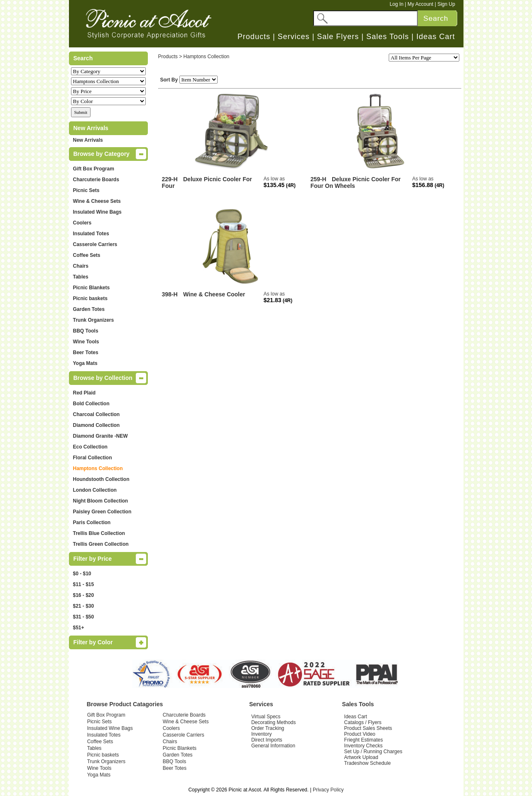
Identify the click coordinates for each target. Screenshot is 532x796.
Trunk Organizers (94, 320)
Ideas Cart (435, 37)
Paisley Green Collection (102, 512)
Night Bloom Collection (101, 501)
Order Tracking (268, 728)
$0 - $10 (82, 574)
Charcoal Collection (97, 414)
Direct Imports (267, 740)
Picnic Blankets (92, 288)
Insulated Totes (91, 234)
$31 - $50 (84, 617)
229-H (170, 179)
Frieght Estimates (364, 740)
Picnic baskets (90, 298)
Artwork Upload (361, 757)
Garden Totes (89, 309)
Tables (81, 277)
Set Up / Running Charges (373, 752)
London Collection (95, 490)
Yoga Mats (85, 363)
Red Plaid (85, 393)
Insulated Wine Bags (97, 212)
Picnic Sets (86, 190)
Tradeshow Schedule (368, 763)
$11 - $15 (84, 584)
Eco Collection (90, 447)
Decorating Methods (273, 722)
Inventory (261, 734)
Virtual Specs (266, 717)
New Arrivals (88, 140)
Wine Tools (86, 342)
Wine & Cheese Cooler (214, 294)
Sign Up (446, 4)
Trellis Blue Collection (99, 533)
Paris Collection (92, 522)
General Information (273, 746)
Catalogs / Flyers (363, 722)
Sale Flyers (338, 37)
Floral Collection (93, 458)
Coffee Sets (87, 255)
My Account (420, 4)
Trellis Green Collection (101, 544)
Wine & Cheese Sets (97, 201)
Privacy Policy (328, 790)
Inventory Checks (364, 746)
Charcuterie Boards (96, 180)
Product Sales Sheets (368, 728)
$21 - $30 (84, 606)
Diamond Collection (97, 425)
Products (254, 37)
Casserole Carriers (95, 244)
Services (294, 37)
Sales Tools (388, 37)
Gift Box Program (94, 169)
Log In (396, 4)
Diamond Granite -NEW (101, 436)
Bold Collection (91, 404)
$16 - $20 (84, 595)
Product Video (360, 734)
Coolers (82, 223)
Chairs (81, 266)
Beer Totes (86, 352)
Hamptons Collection (98, 468)
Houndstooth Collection (101, 479)
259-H (319, 179)
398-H (170, 294)
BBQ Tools (86, 331)
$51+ (79, 628)
